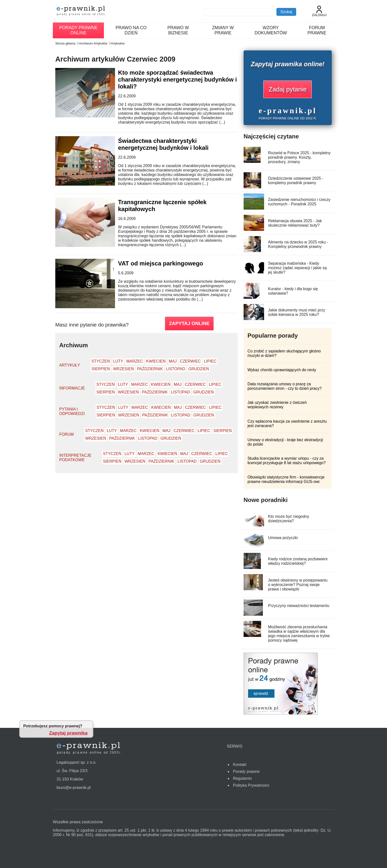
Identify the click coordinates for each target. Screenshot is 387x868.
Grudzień (199, 369)
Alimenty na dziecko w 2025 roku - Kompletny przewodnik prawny (298, 244)
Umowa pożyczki (283, 538)
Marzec (135, 361)
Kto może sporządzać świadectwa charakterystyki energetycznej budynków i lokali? (177, 79)
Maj (173, 361)
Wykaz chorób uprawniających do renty (282, 370)
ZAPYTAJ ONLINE (189, 323)
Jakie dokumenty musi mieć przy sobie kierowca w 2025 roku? (297, 312)
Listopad (176, 369)
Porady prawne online (78, 30)
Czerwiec (190, 361)
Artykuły (70, 365)
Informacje (72, 388)
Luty (118, 361)
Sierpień (101, 369)
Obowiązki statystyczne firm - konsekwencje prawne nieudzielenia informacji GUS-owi (286, 479)
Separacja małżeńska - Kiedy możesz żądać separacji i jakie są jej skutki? (297, 268)
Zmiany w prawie (223, 30)
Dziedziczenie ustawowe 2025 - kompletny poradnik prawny (296, 181)
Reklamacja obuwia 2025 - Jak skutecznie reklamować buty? (295, 223)
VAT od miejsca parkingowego (161, 263)
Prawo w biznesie (178, 30)
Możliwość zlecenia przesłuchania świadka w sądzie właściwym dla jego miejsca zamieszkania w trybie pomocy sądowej (299, 634)
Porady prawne (246, 771)
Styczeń (101, 361)
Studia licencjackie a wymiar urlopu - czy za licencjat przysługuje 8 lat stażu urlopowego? (287, 461)
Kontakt (240, 765)
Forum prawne (317, 30)
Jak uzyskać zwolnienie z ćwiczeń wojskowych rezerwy (277, 405)
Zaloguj (319, 11)
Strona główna (65, 43)
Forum (67, 434)
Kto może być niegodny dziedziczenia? (289, 519)
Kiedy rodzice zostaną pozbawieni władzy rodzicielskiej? (298, 561)
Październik (150, 369)
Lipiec (210, 361)
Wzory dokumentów (271, 30)
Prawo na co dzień (131, 30)
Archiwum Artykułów (93, 43)
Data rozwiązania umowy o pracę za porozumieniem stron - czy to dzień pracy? (285, 386)
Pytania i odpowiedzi (72, 411)
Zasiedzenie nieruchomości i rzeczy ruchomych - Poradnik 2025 (299, 202)
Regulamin (242, 778)
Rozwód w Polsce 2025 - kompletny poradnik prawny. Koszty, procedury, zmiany (299, 157)
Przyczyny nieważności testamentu (299, 606)
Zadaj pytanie (288, 89)
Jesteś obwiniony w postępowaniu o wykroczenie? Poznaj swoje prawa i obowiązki (298, 585)
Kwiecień (156, 361)
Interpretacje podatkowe (75, 458)
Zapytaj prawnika (68, 733)
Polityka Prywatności (251, 785)
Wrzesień (123, 369)
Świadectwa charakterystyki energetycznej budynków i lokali (163, 144)
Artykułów (118, 43)
